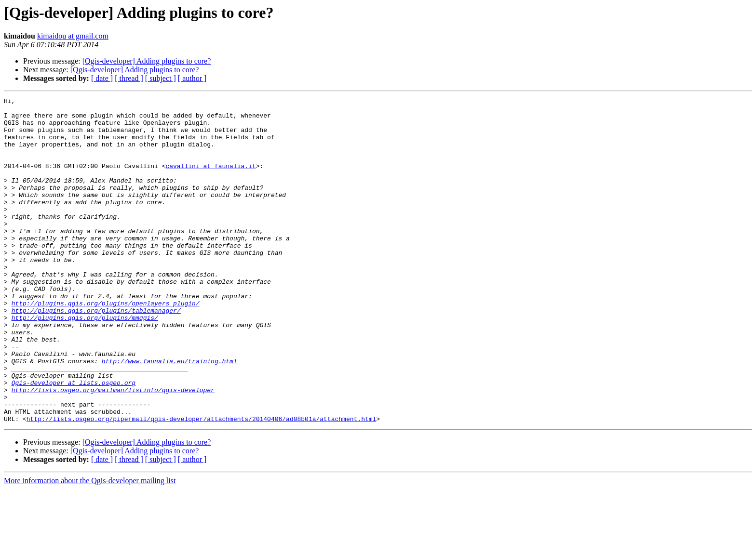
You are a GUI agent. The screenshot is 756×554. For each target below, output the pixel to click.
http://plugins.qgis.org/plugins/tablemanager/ (96, 354)
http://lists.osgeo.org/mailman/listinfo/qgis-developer (113, 449)
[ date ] (102, 78)
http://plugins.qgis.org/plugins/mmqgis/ (85, 362)
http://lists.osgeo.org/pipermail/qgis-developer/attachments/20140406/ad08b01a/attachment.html (201, 484)
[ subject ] (161, 78)
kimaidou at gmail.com (73, 36)
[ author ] (192, 78)
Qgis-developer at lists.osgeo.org (74, 440)
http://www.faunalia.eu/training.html (169, 414)
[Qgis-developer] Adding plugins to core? (147, 61)
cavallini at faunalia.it (210, 180)
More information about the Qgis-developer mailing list (90, 546)
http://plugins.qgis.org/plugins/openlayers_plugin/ (106, 345)
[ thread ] (129, 78)
